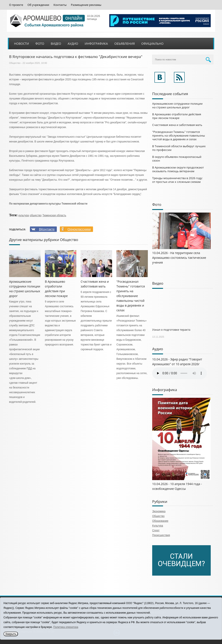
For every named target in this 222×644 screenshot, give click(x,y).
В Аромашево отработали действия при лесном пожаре (177, 116)
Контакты (60, 5)
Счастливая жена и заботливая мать (177, 125)
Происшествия (161, 535)
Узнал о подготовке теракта (171, 330)
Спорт (156, 530)
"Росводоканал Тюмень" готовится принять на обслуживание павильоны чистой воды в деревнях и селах (131, 296)
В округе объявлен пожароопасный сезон (177, 159)
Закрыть (11, 634)
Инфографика (96, 44)
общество (36, 215)
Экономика (159, 511)
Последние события (170, 94)
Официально (152, 44)
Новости (21, 44)
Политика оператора (66, 627)
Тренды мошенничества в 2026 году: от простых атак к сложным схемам (177, 180)
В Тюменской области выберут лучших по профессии (179, 148)
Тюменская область (54, 215)
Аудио (73, 44)
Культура (158, 526)
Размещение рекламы (86, 5)
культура (24, 215)
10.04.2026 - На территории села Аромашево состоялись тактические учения (179, 258)
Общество (15, 63)
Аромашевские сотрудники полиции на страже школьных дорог (177, 105)
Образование (160, 521)
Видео (56, 44)
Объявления (124, 44)
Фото (40, 44)
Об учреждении (38, 5)
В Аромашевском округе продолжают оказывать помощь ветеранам (178, 169)
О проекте (16, 5)
